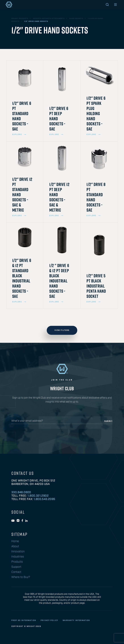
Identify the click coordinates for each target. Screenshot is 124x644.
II (14, 602)
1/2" (15, 492)
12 (14, 552)
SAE (15, 577)
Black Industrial (23, 513)
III (14, 607)
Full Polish (20, 518)
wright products (20, 18)
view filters (62, 330)
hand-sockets (76, 18)
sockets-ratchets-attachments (49, 18)
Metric (17, 572)
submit (109, 421)
